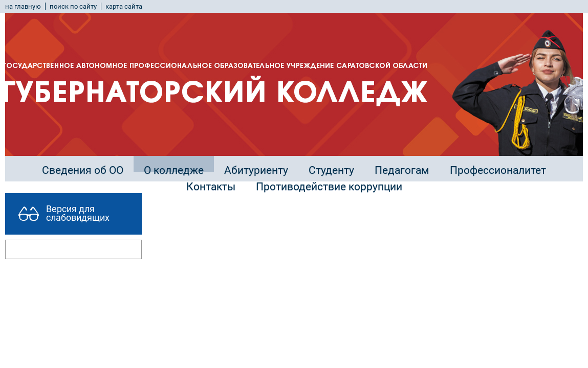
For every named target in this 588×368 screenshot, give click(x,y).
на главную (23, 6)
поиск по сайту (73, 6)
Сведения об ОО (83, 170)
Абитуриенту (256, 170)
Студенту (331, 170)
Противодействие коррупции (329, 187)
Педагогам (402, 170)
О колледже (174, 170)
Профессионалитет (498, 170)
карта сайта (124, 6)
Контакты (211, 187)
